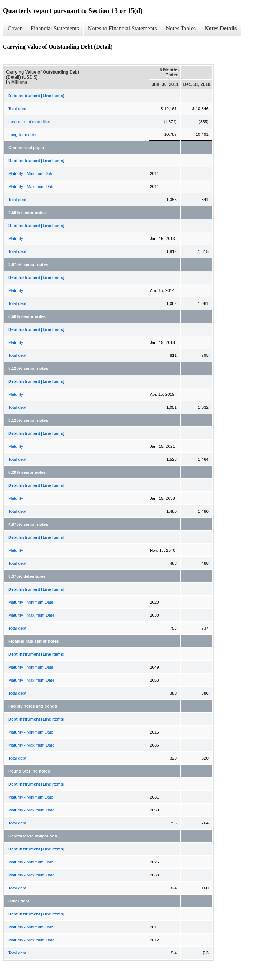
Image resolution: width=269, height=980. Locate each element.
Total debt (17, 109)
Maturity (16, 239)
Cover (15, 28)
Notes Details (221, 28)
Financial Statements (55, 28)
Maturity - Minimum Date (31, 174)
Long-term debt (22, 135)
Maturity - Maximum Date (31, 187)
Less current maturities (29, 122)
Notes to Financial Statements (122, 28)
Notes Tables (181, 28)
